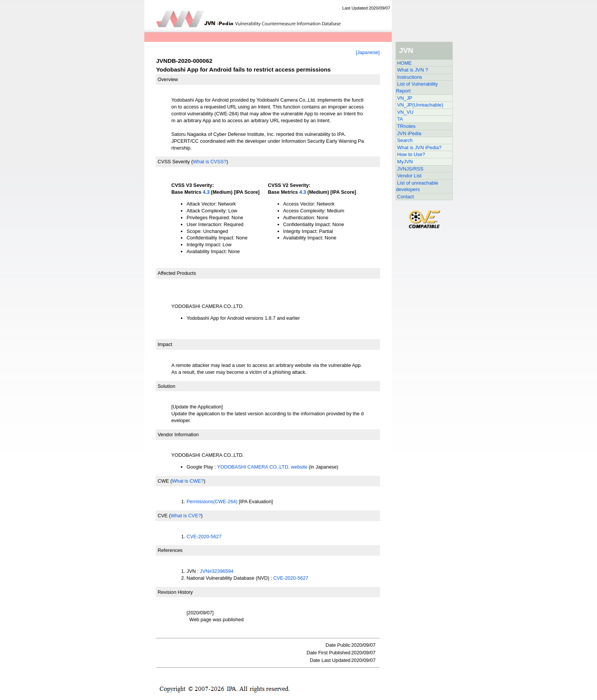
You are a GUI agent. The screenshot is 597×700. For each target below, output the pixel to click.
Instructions (409, 77)
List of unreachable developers (417, 186)
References (170, 550)
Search (405, 140)
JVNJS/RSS (410, 169)
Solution (166, 386)
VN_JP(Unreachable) (420, 105)
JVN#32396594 (217, 571)
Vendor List (409, 176)
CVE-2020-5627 (204, 537)
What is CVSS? (209, 162)
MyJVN (405, 162)
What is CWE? (188, 481)
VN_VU (405, 112)
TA (400, 119)
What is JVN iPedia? (419, 147)
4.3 (206, 192)
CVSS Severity (174, 162)
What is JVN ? (413, 70)
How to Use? (411, 154)
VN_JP (405, 98)
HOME (404, 63)
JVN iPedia (409, 133)
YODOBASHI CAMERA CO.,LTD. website (262, 467)
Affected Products (177, 273)
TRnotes (406, 126)
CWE (163, 481)
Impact (165, 344)
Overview (168, 79)
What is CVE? (186, 516)
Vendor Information (178, 435)
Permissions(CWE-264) (212, 501)
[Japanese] (368, 52)
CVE (163, 516)
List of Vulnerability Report (417, 87)
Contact (405, 197)
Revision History (175, 592)
